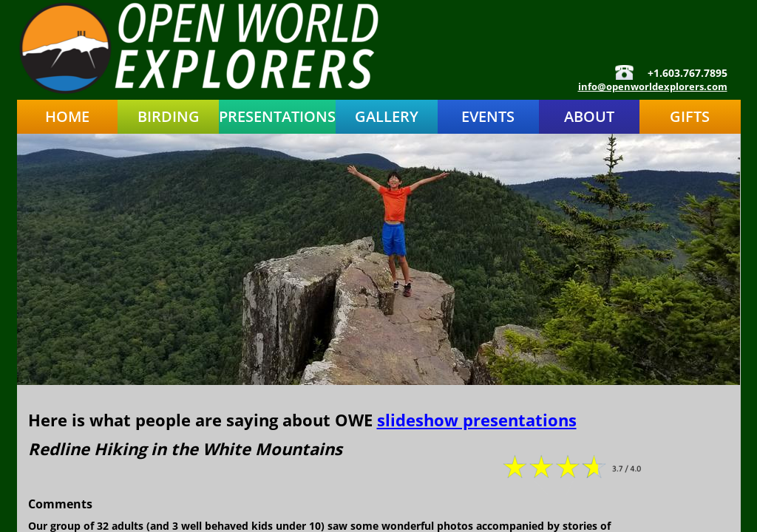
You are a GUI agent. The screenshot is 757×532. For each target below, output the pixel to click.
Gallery (387, 117)
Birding (169, 117)
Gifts (690, 117)
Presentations (277, 117)
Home (67, 117)
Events (488, 117)
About (589, 117)
